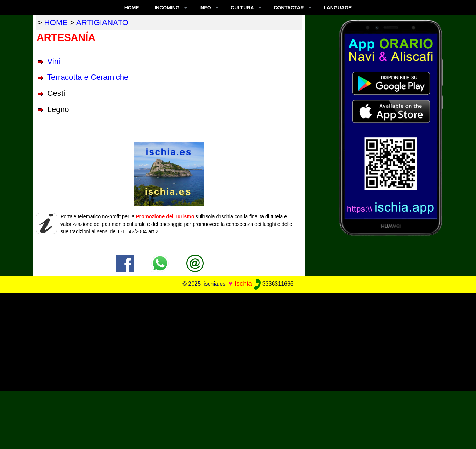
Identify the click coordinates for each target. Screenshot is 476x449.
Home (132, 8)
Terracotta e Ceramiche (88, 77)
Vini (54, 61)
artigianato (102, 23)
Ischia (243, 283)
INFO (205, 8)
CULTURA (242, 8)
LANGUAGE (338, 8)
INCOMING (167, 8)
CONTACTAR (289, 8)
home (56, 23)
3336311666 (273, 284)
